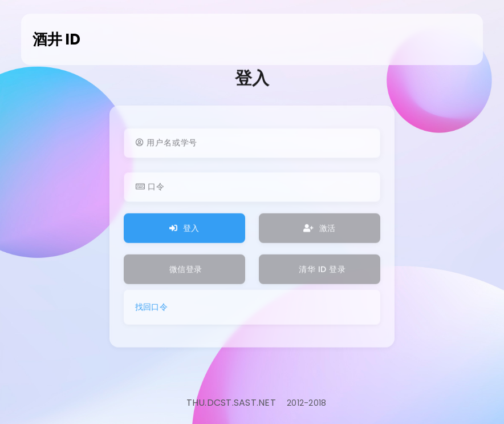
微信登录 (186, 273)
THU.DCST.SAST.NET (231, 403)
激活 (320, 232)
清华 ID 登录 (321, 273)
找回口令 (151, 310)
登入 (184, 232)
